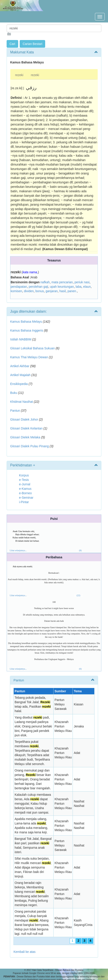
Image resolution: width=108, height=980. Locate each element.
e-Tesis (24, 480)
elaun (87, 287)
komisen (16, 291)
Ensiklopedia (19, 384)
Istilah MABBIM (21, 339)
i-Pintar (24, 502)
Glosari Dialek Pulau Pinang (29, 446)
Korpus (24, 475)
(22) (78, 595)
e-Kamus (25, 489)
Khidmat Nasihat (22, 402)
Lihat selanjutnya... (18, 550)
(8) (80, 550)
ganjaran (52, 291)
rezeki (19, 75)
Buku (14, 393)
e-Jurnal (25, 484)
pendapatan (19, 287)
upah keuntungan (62, 287)
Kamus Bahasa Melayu (27, 322)
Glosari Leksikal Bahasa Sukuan (33, 348)
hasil (63, 291)
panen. (72, 291)
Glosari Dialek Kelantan (26, 428)
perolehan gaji (39, 287)
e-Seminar (26, 498)
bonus (40, 291)
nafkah (45, 282)
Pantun (15, 411)
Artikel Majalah (20, 375)
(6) (80, 669)
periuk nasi (82, 282)
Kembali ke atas (25, 952)
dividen (29, 291)
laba (79, 287)
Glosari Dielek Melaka (25, 437)
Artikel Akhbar (20, 366)
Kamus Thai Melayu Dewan (29, 357)
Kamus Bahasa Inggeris (27, 330)
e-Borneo (25, 493)
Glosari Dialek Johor (24, 419)
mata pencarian (62, 282)
